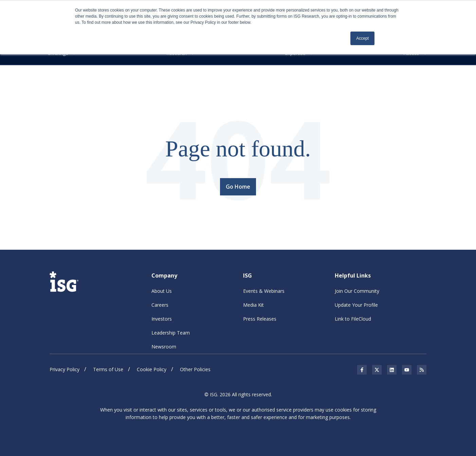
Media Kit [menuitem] (253, 305)
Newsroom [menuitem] (164, 347)
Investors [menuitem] (162, 319)
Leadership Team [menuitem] (171, 333)
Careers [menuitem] (160, 305)
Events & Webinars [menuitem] (264, 291)
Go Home (238, 187)
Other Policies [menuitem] (195, 369)
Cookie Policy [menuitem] (152, 369)
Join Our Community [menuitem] (357, 291)
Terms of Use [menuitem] (108, 369)
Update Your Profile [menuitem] (356, 305)
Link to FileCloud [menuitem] (353, 319)
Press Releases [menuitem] (260, 319)
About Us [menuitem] (162, 291)
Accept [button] (362, 38)
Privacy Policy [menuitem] (65, 369)
